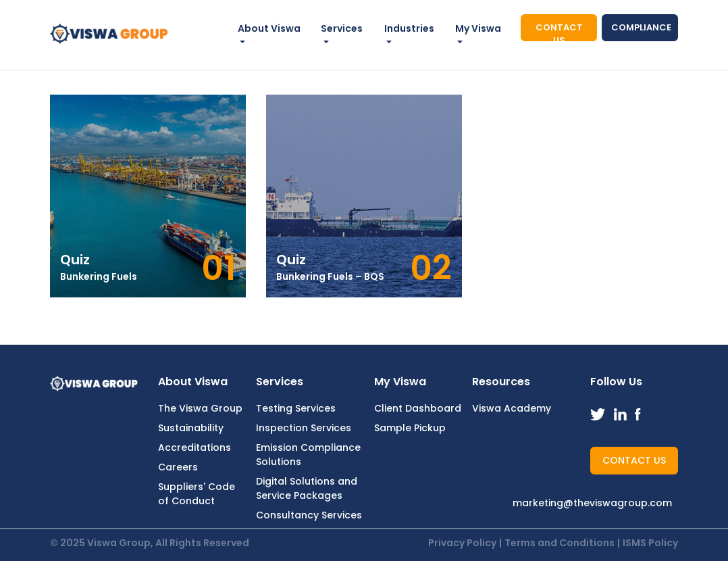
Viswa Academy (512, 408)
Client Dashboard (418, 408)
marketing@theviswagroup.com (592, 503)
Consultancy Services (309, 515)
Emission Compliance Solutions (308, 455)
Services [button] (342, 28)
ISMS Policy (650, 543)
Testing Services (296, 408)
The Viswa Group (200, 408)
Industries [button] (409, 28)
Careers (178, 467)
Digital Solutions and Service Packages (307, 488)
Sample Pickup (410, 428)
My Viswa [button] (478, 28)
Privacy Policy (462, 543)
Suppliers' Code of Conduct (197, 494)
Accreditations (194, 447)
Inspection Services (304, 428)
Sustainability (191, 428)
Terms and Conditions (560, 543)
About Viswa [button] (269, 28)
